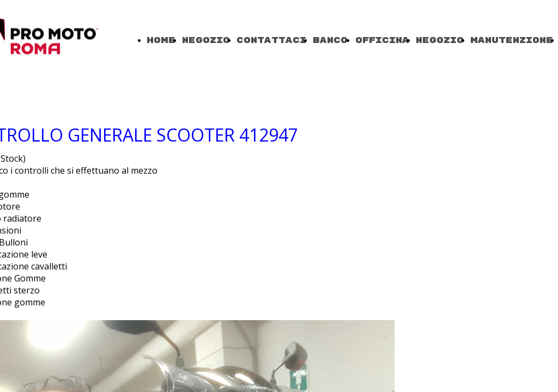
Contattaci (271, 41)
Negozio (206, 41)
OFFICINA (382, 41)
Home (161, 41)
